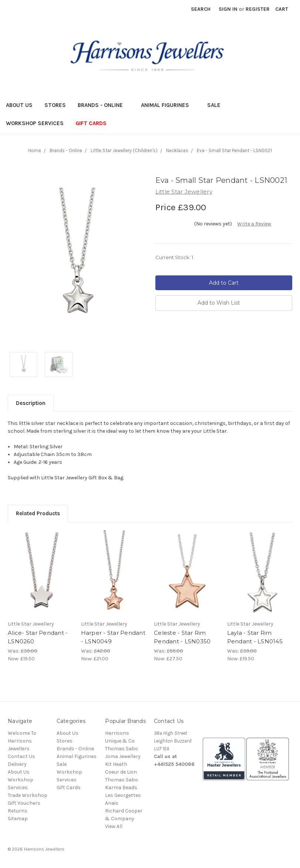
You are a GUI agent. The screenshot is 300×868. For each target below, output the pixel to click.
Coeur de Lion (121, 772)
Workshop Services (35, 123)
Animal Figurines (168, 105)
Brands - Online (103, 105)
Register (258, 9)
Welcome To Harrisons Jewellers (22, 741)
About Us (19, 105)
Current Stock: (174, 257)
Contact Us (21, 756)
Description (31, 403)
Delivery (17, 764)
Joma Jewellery (123, 756)
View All (114, 826)
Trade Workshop (28, 795)
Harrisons (117, 733)
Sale (217, 105)
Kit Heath (116, 764)
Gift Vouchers (24, 803)
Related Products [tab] (38, 513)
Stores (55, 105)
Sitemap (18, 819)
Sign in (228, 9)
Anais (112, 803)
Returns (18, 811)
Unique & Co (120, 741)
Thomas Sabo (122, 749)
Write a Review (254, 224)
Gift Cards (91, 123)
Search (201, 9)
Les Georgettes (123, 795)
